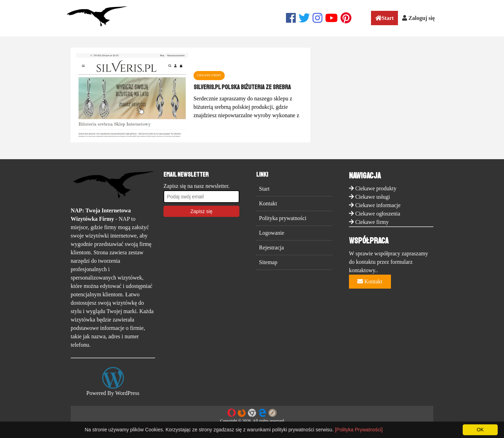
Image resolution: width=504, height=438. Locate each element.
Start (384, 18)
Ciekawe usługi (373, 197)
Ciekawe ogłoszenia (378, 214)
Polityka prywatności (283, 218)
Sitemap (268, 262)
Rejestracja (271, 248)
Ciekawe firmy (372, 222)
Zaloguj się (418, 18)
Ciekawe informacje (378, 205)
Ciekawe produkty (376, 188)
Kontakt (268, 203)
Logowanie (272, 233)
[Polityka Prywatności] (359, 430)
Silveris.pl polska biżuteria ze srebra (242, 87)
